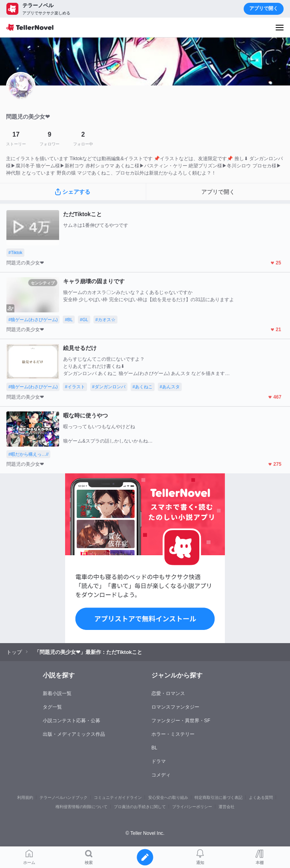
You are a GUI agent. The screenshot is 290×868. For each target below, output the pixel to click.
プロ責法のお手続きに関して (140, 807)
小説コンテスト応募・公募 (72, 721)
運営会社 (226, 807)
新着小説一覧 (57, 693)
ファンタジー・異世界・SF (181, 721)
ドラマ (159, 761)
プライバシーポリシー (192, 807)
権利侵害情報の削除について (81, 807)
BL (154, 748)
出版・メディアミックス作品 (74, 734)
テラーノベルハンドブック (64, 797)
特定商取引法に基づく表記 (218, 797)
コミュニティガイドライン (118, 797)
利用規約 (25, 797)
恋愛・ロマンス (168, 693)
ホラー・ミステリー (173, 734)
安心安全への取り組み (168, 797)
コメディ (161, 775)
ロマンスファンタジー (175, 707)
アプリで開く (264, 8)
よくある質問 (261, 797)
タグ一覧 (52, 707)
